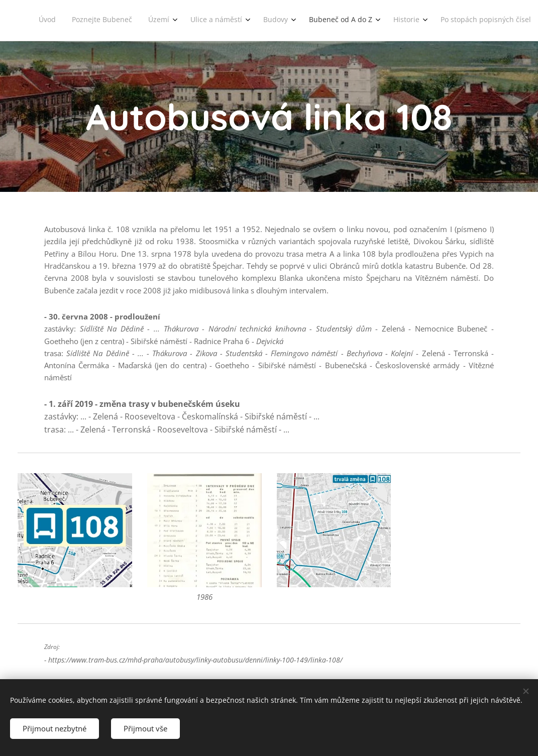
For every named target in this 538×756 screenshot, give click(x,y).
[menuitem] (305, 21)
